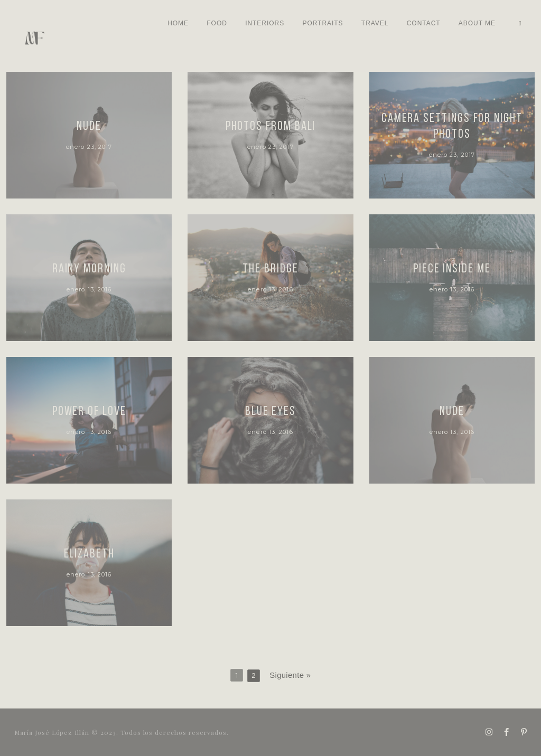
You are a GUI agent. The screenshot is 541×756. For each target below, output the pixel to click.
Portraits (323, 23)
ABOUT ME (477, 23)
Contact (424, 23)
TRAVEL (375, 23)
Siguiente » (290, 674)
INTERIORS (265, 23)
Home (178, 23)
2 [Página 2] (254, 675)
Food (217, 23)
